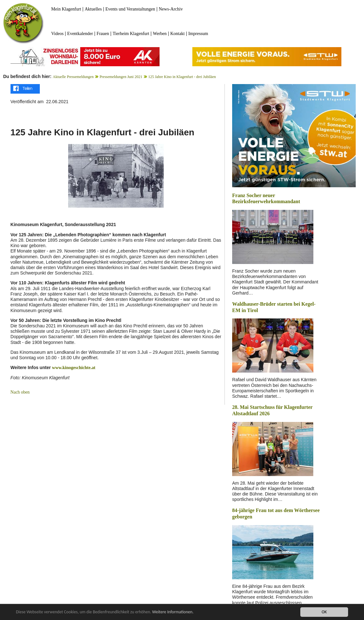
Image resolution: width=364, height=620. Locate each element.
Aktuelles (93, 9)
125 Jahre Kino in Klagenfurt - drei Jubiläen (182, 77)
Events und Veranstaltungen (130, 9)
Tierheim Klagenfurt (131, 34)
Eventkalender (80, 34)
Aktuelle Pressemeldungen (73, 77)
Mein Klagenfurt (66, 9)
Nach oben (20, 392)
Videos (57, 34)
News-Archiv (171, 9)
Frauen (103, 34)
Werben (160, 34)
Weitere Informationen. (173, 612)
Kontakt (178, 34)
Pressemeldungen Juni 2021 (121, 77)
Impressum (198, 34)
